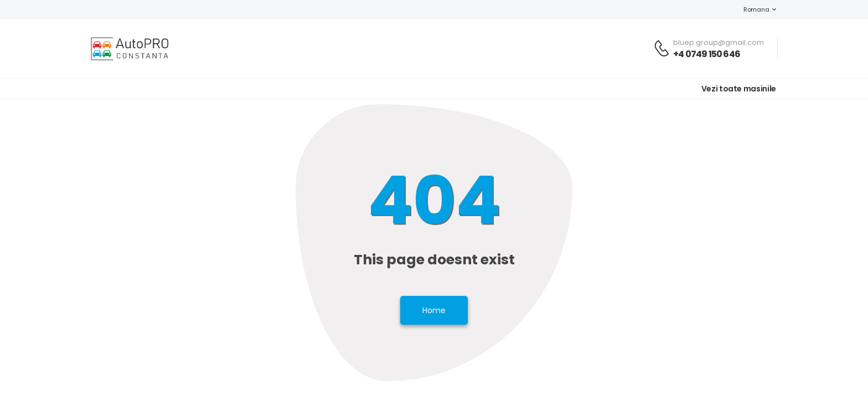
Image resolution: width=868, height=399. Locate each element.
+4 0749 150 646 (707, 54)
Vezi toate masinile (739, 89)
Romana (751, 9)
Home (434, 310)
